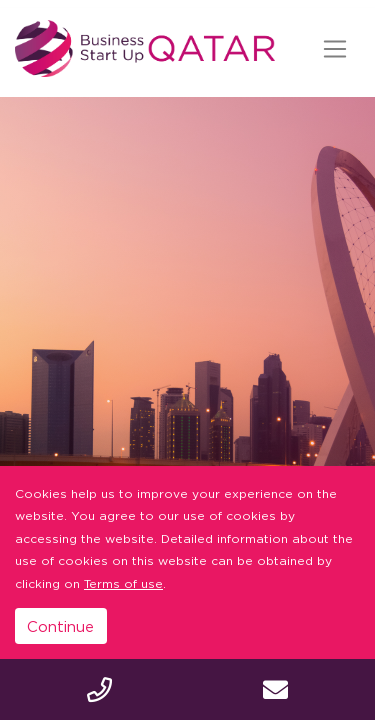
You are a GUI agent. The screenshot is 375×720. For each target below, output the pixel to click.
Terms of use (123, 583)
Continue (60, 626)
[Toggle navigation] (334, 49)
